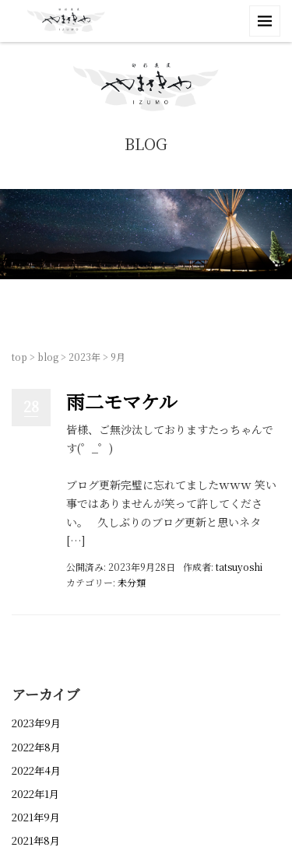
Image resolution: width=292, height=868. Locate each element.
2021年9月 (36, 817)
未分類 (132, 582)
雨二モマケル (122, 401)
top (19, 357)
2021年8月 (36, 840)
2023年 (84, 357)
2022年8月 (36, 747)
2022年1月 (35, 794)
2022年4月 (36, 770)
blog (48, 357)
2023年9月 (36, 723)
